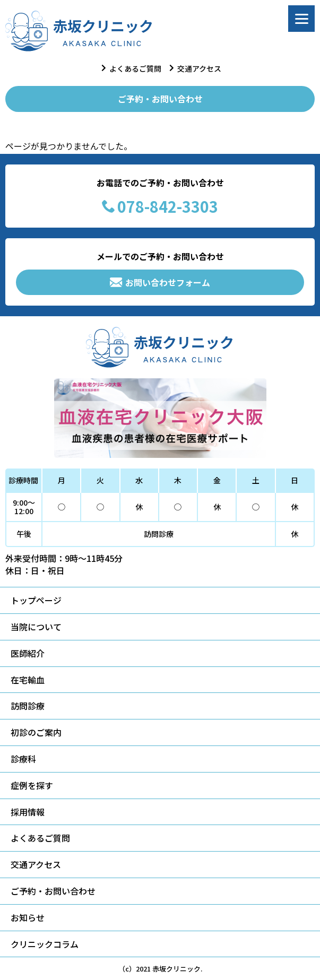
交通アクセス (199, 68)
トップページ (36, 600)
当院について (36, 627)
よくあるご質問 (135, 68)
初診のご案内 (36, 732)
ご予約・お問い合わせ (160, 99)
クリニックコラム (45, 944)
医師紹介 (28, 653)
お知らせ (28, 917)
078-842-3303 (160, 206)
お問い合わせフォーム (160, 282)
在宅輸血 (28, 680)
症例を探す (32, 785)
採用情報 (28, 812)
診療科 (23, 759)
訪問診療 (28, 706)
